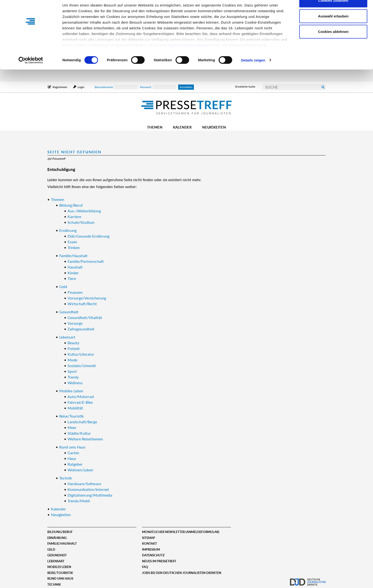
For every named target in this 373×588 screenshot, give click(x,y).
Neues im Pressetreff (159, 561)
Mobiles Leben (59, 567)
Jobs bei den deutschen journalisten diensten (182, 573)
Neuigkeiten (214, 127)
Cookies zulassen (333, 12)
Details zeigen (253, 72)
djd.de (308, 580)
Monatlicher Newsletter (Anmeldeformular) (181, 532)
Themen (155, 127)
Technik (54, 584)
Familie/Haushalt (62, 543)
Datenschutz (153, 555)
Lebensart (56, 561)
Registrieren (60, 87)
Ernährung (57, 538)
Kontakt (150, 543)
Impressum (151, 549)
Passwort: (158, 87)
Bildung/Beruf (60, 532)
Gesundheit (57, 555)
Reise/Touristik (60, 573)
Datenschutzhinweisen (189, 57)
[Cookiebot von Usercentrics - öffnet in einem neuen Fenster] (31, 72)
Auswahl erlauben (333, 28)
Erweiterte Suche (245, 87)
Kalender (182, 127)
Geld (51, 549)
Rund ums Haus (60, 578)
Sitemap (149, 538)
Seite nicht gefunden (74, 152)
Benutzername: (116, 87)
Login (81, 87)
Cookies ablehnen (333, 44)
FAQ (145, 567)
